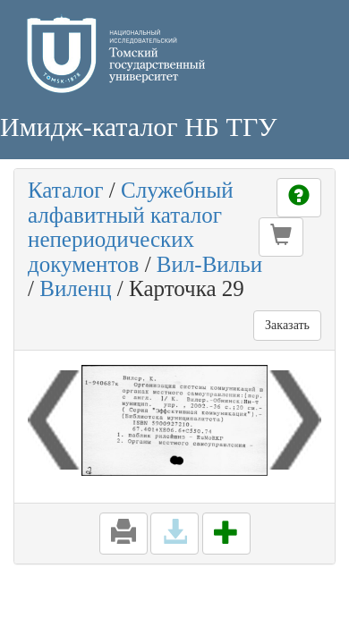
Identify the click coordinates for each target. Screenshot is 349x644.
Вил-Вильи (209, 264)
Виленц (75, 288)
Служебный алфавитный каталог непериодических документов (131, 227)
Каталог (66, 190)
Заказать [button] (287, 325)
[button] (281, 237)
